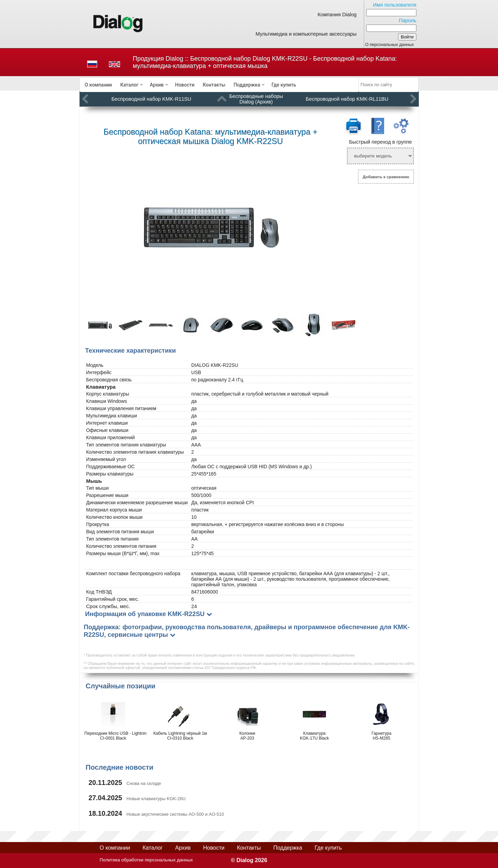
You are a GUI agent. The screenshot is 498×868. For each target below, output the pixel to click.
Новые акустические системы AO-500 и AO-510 (175, 814)
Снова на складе (144, 783)
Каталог (130, 85)
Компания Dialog (337, 15)
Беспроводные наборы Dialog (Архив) (256, 99)
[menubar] (219, 85)
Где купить (284, 85)
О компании (98, 85)
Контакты (214, 85)
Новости (185, 85)
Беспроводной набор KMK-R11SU (151, 99)
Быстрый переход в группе (380, 142)
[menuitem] (98, 85)
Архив (157, 85)
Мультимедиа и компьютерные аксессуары (306, 34)
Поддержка (247, 85)
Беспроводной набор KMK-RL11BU (347, 99)
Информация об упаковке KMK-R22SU (145, 614)
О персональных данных (390, 45)
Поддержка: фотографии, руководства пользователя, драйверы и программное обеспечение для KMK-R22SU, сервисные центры (247, 631)
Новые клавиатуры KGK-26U (156, 799)
